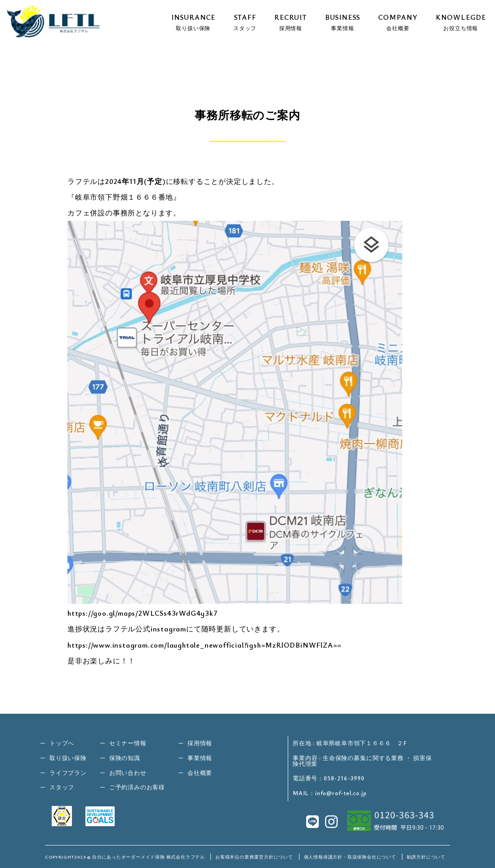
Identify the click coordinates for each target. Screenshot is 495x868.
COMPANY (398, 21)
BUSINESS (343, 21)
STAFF (245, 21)
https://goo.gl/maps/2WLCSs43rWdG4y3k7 (143, 613)
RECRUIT (291, 21)
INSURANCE (193, 21)
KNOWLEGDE (461, 21)
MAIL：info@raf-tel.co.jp (330, 793)
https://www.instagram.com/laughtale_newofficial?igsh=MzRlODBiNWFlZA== (205, 645)
